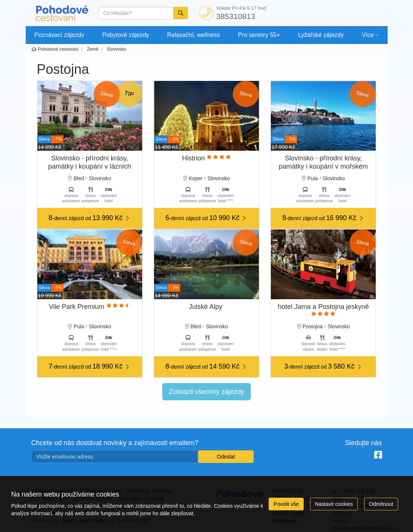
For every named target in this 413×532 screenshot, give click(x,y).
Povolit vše (286, 504)
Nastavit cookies (334, 504)
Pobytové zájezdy (126, 35)
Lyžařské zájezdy (321, 35)
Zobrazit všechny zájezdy (206, 392)
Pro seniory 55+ (259, 35)
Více (368, 35)
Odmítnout (381, 504)
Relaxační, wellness (193, 35)
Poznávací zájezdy (59, 35)
